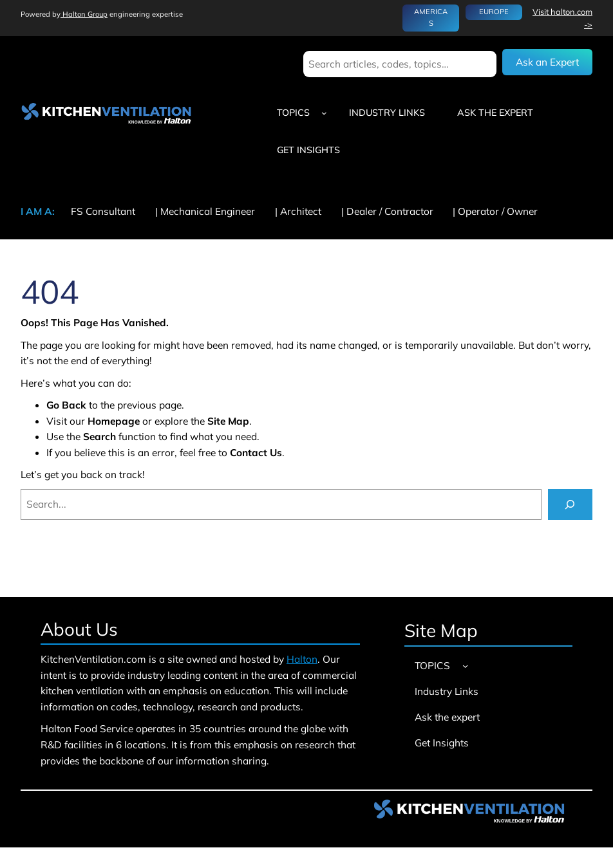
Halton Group (84, 14)
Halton (302, 659)
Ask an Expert (547, 62)
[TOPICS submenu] (324, 113)
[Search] (570, 505)
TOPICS (293, 113)
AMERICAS (431, 17)
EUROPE (494, 12)
